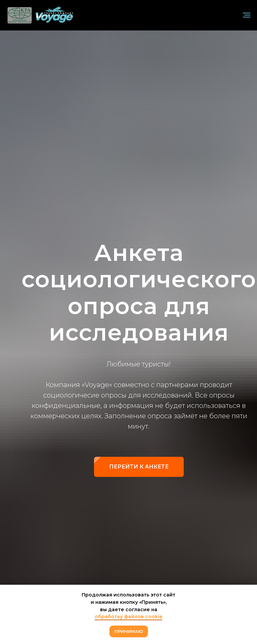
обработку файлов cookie (128, 617)
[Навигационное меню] (247, 15)
